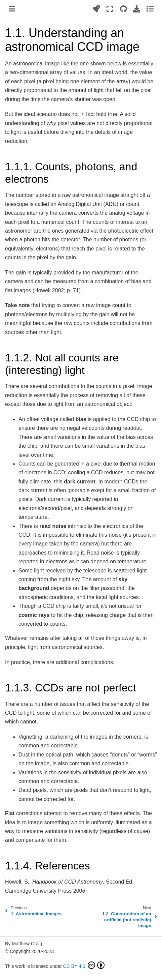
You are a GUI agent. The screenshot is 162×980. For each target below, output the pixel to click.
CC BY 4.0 (84, 965)
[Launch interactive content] (96, 9)
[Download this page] (137, 9)
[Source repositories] (123, 9)
